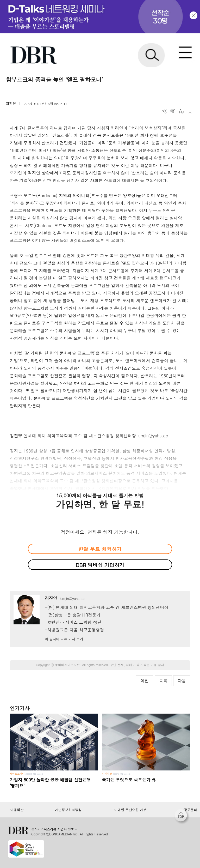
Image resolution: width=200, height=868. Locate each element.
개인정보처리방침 (68, 810)
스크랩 (190, 111)
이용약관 (17, 810)
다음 (182, 681)
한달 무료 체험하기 (100, 549)
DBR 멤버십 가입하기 (100, 565)
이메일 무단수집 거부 (130, 810)
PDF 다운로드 (173, 111)
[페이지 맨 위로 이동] (182, 817)
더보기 (164, 111)
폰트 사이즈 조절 (181, 111)
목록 (163, 681)
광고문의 (190, 810)
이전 (145, 681)
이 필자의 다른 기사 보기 (64, 639)
